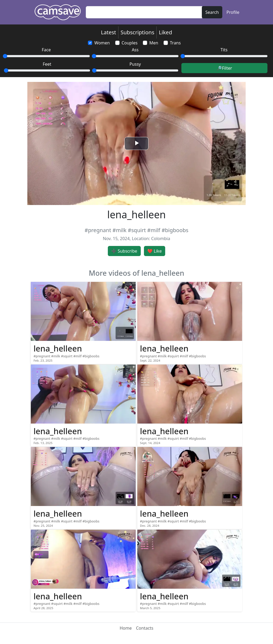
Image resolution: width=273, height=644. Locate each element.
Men (154, 43)
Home (126, 628)
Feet (47, 64)
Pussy (135, 64)
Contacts (145, 628)
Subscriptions (137, 32)
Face (46, 50)
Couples (130, 43)
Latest (108, 32)
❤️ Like (155, 251)
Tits (224, 50)
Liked (165, 32)
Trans (175, 43)
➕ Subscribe (124, 251)
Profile (233, 12)
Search (212, 12)
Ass (135, 50)
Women (102, 43)
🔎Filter (224, 68)
